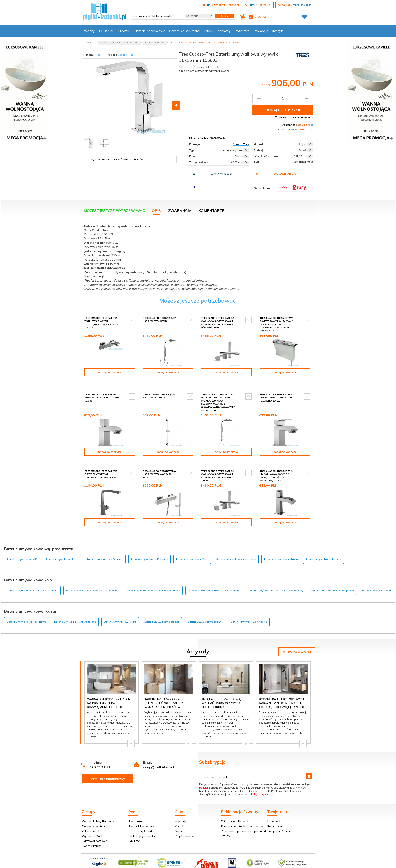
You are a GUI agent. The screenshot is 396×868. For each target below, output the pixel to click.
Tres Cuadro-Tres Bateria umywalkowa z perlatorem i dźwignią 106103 (277, 394)
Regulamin (205, 778)
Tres (98, 55)
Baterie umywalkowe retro (120, 612)
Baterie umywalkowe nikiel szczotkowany (91, 581)
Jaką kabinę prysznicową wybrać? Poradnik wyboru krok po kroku (223, 694)
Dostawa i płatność (276, 174)
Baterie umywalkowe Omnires (105, 550)
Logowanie (274, 812)
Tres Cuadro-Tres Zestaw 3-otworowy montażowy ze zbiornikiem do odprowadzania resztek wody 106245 (276, 324)
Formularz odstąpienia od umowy (242, 817)
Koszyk (278, 31)
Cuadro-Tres (126, 55)
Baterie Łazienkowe (150, 31)
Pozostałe (242, 31)
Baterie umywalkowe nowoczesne (75, 612)
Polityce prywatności (263, 785)
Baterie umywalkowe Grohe (281, 550)
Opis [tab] (156, 211)
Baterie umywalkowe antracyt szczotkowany (276, 581)
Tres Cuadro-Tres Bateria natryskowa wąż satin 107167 (159, 471)
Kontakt (180, 817)
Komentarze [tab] (211, 211)
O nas (178, 822)
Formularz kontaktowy (107, 769)
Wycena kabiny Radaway (98, 812)
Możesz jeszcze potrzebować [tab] (114, 211)
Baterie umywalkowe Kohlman (150, 550)
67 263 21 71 (100, 758)
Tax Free (134, 832)
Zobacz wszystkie (297, 642)
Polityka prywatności (142, 827)
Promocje (261, 31)
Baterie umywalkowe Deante (323, 550)
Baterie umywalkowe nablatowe (26, 612)
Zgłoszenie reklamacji (234, 812)
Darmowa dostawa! (95, 832)
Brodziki (124, 31)
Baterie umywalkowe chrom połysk (333, 581)
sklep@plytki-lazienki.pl (161, 758)
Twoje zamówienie (279, 822)
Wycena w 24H (92, 827)
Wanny (89, 31)
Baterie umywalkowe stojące (162, 612)
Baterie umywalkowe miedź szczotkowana (214, 581)
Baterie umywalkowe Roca (62, 550)
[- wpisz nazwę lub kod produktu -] (157, 16)
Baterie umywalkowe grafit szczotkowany (32, 581)
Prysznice (106, 31)
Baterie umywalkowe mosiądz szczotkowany (152, 581)
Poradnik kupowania (141, 817)
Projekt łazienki (184, 827)
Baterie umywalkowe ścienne (205, 612)
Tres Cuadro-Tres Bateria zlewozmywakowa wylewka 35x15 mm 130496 (101, 471)
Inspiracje (181, 812)
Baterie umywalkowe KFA (22, 550)
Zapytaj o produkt (213, 174)
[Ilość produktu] (283, 98)
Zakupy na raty (91, 822)
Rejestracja (275, 817)
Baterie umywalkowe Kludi (192, 550)
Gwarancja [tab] (180, 211)
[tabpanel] (198, 257)
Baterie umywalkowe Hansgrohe (236, 550)
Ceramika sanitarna (185, 31)
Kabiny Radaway (217, 31)
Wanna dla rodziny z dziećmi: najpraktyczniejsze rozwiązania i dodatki (109, 694)
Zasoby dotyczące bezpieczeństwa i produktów (114, 159)
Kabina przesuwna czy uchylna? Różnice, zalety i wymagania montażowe (164, 694)
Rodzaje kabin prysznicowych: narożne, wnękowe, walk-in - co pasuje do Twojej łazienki (282, 694)
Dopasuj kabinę (92, 837)
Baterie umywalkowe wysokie (249, 612)
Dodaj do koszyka (283, 110)
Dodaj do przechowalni (294, 117)
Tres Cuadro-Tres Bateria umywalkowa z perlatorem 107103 (102, 394)
